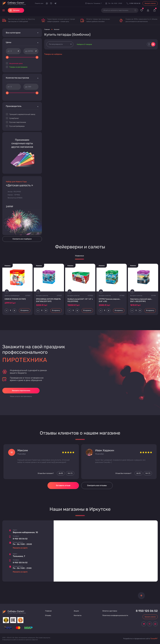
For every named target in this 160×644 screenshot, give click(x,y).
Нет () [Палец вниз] (70, 473)
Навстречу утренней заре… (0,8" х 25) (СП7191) (141, 300)
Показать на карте (20, 548)
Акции (76, 611)
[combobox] (60, 44)
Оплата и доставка (110, 611)
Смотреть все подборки (22, 239)
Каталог (57, 29)
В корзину (25, 310)
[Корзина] (154, 10)
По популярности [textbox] (56, 44)
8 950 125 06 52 (20, 539)
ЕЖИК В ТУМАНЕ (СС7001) (15, 299)
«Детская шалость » (19, 185)
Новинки (79, 256)
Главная (47, 29)
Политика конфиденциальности (115, 615)
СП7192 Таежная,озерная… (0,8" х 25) (110, 300)
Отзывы (48, 615)
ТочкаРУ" (154, 639)
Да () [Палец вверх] (61, 473)
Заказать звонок (150, 3)
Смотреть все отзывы (97, 485)
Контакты (78, 615)
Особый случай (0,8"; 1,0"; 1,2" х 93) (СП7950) (80, 300)
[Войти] (148, 10)
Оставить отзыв (63, 485)
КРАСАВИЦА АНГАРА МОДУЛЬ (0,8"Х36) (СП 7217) (48, 300)
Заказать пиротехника (21, 391)
